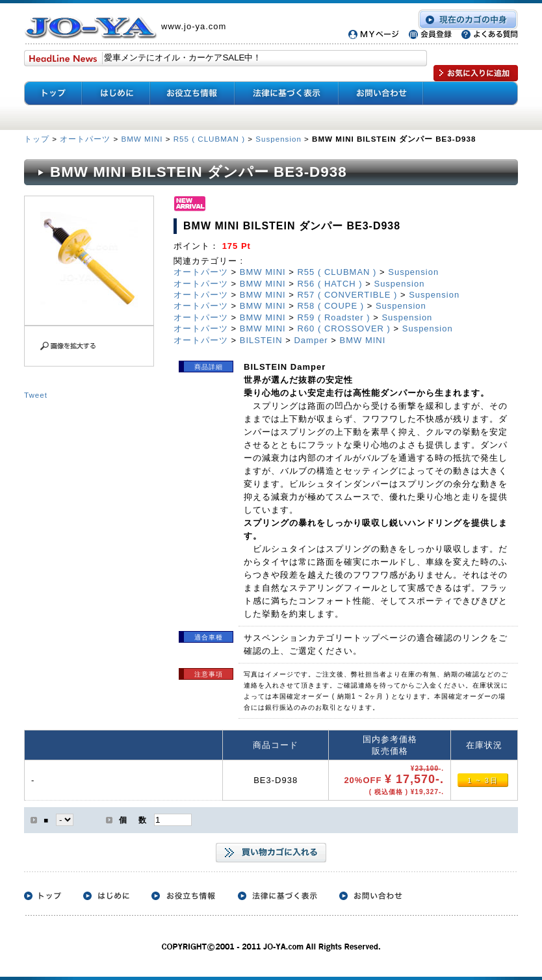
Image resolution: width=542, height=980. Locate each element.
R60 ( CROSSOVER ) (343, 329)
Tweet (36, 395)
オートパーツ (85, 139)
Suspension (278, 139)
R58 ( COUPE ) (330, 306)
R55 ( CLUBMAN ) (209, 139)
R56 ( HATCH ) (329, 284)
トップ (38, 139)
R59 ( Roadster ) (333, 317)
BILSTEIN (261, 340)
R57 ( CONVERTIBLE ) (347, 295)
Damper (311, 340)
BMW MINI (142, 139)
